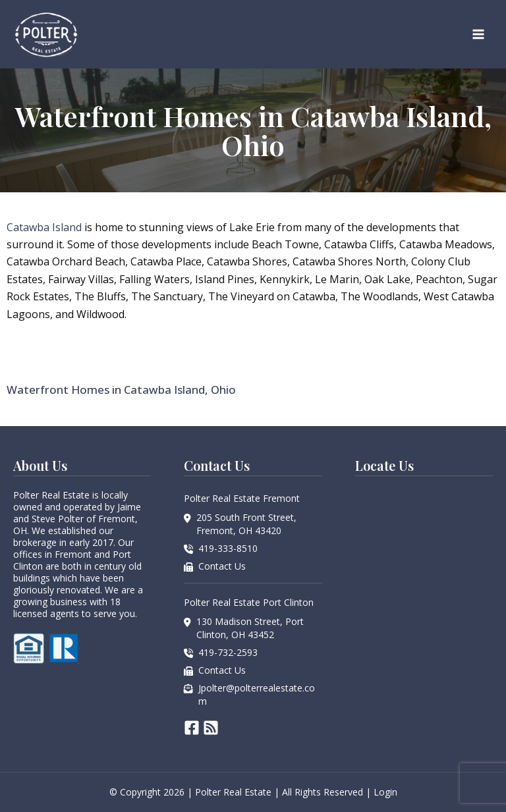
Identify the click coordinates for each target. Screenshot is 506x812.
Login (385, 792)
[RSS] (211, 728)
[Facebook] (192, 728)
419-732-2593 (228, 652)
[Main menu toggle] (478, 34)
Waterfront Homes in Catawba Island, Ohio (121, 390)
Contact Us (222, 566)
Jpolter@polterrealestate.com (257, 694)
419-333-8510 (228, 548)
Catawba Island (44, 227)
